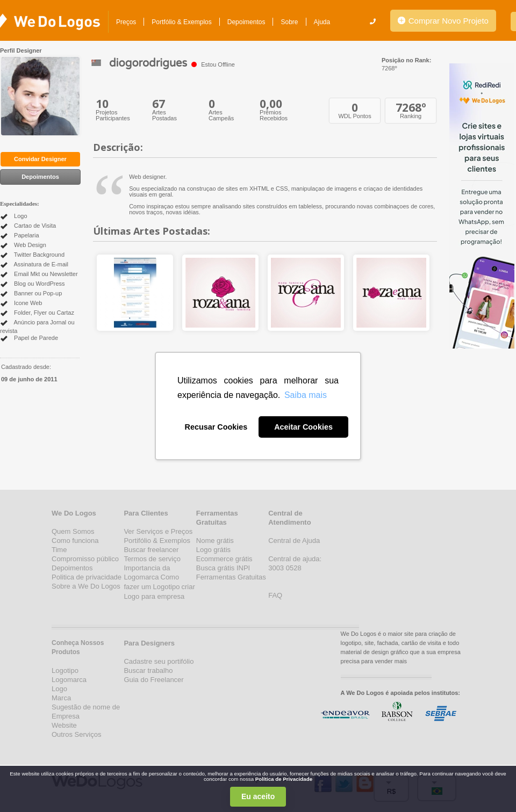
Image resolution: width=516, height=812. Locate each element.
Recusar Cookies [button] (216, 427)
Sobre (289, 22)
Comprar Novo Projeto (443, 21)
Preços (126, 22)
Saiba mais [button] (306, 395)
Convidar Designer (40, 159)
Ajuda (322, 22)
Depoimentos (246, 22)
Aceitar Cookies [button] (303, 427)
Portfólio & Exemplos (181, 22)
